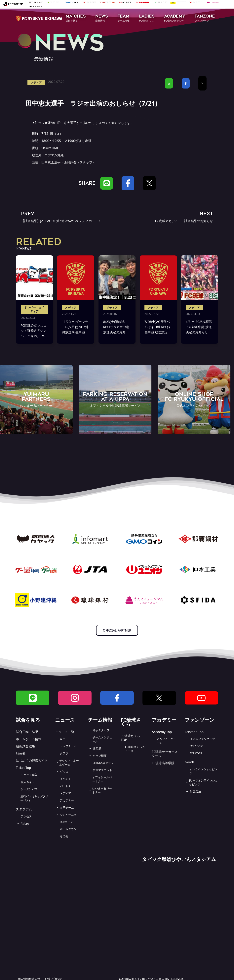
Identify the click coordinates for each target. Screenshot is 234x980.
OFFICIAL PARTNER (117, 630)
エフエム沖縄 (54, 155)
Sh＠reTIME (50, 148)
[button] (76, 18)
